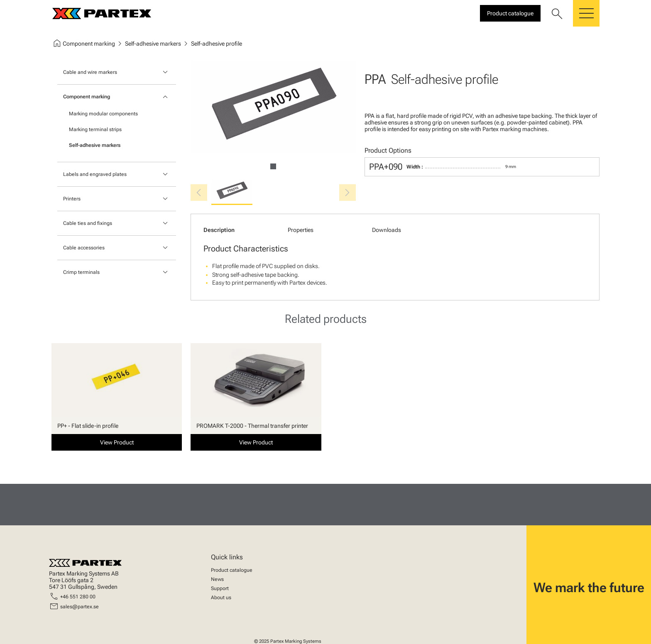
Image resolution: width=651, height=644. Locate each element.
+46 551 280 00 (78, 597)
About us (221, 598)
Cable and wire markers (90, 72)
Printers (72, 199)
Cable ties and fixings (88, 223)
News (217, 579)
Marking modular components (103, 114)
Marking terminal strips (95, 129)
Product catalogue (232, 570)
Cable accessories (84, 248)
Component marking (87, 97)
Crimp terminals (81, 272)
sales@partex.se (80, 607)
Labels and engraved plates (95, 174)
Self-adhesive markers (95, 145)
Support (220, 588)
